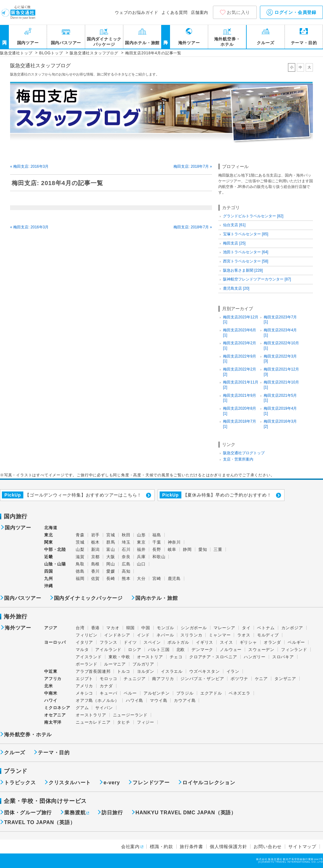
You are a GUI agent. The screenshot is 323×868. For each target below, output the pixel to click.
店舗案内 (200, 12)
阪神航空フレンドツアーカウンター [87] (257, 279)
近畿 (49, 557)
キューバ (108, 693)
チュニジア (135, 679)
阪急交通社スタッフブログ (40, 66)
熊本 (126, 579)
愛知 (203, 549)
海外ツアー (189, 43)
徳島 (80, 571)
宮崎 (157, 579)
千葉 (157, 542)
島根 (96, 564)
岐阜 (172, 549)
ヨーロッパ (55, 642)
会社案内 (130, 847)
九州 (49, 579)
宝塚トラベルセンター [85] (246, 234)
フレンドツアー (151, 783)
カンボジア (292, 628)
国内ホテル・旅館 (142, 43)
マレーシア (224, 628)
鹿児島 (174, 579)
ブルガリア (143, 664)
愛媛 (111, 571)
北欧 (181, 650)
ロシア (135, 650)
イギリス (205, 642)
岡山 (111, 564)
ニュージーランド (130, 715)
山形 (141, 535)
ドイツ (130, 642)
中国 (146, 628)
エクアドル (211, 693)
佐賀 (96, 579)
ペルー (130, 693)
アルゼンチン (157, 693)
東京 (141, 542)
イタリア (84, 642)
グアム (82, 708)
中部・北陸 (55, 549)
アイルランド (108, 650)
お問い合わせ (268, 847)
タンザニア (285, 679)
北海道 (51, 528)
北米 (49, 686)
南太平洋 (53, 722)
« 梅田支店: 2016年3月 (29, 166)
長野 (157, 549)
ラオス (244, 635)
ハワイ (51, 700)
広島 (126, 564)
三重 (218, 549)
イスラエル (172, 671)
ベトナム (266, 628)
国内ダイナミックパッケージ (104, 42)
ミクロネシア (57, 708)
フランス (108, 642)
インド (143, 635)
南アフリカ (163, 679)
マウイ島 (159, 700)
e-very (112, 783)
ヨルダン (146, 671)
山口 (141, 564)
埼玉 (126, 542)
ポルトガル (178, 642)
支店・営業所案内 (238, 459)
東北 (49, 535)
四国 (49, 571)
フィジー (146, 722)
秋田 (126, 535)
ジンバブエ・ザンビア (202, 679)
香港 (96, 628)
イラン (233, 671)
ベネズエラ (240, 693)
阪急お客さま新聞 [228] (243, 270)
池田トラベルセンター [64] (246, 252)
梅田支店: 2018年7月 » (193, 166)
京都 (96, 557)
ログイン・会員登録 (291, 12)
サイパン (104, 708)
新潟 (96, 549)
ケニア (261, 679)
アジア (51, 628)
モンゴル (165, 628)
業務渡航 (75, 813)
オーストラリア (91, 715)
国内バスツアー (66, 43)
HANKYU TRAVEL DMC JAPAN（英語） (186, 813)
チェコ (176, 657)
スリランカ (191, 635)
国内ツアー (28, 43)
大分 (141, 579)
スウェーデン (261, 650)
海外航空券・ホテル (227, 42)
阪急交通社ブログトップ (244, 453)
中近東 (51, 671)
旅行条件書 (191, 847)
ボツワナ (239, 679)
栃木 (96, 542)
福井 (141, 549)
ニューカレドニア (93, 722)
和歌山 (159, 557)
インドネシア (117, 635)
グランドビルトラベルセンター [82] (253, 216)
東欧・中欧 (119, 657)
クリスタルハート (70, 783)
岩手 (96, 535)
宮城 (111, 535)
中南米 (51, 693)
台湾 (80, 628)
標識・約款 (161, 847)
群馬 (111, 542)
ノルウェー (231, 650)
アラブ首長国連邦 (93, 671)
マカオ (113, 628)
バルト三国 (159, 650)
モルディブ (268, 635)
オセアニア (55, 715)
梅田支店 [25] (234, 243)
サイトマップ (302, 847)
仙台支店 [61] (234, 225)
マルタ (82, 650)
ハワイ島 (135, 700)
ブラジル (185, 693)
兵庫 (141, 557)
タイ (246, 628)
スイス (226, 642)
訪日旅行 (112, 813)
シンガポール (194, 628)
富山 (111, 549)
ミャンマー (220, 635)
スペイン (152, 642)
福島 (157, 535)
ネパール (165, 635)
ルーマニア (115, 664)
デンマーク (202, 650)
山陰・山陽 (55, 564)
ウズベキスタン (205, 671)
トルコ (123, 671)
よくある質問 (175, 12)
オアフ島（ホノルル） (97, 700)
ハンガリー (255, 657)
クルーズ (265, 43)
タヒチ (123, 722)
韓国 (131, 628)
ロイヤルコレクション (209, 783)
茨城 (80, 542)
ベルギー (296, 642)
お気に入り (238, 12)
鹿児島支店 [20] (236, 288)
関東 (49, 542)
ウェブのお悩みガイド (137, 12)
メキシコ (84, 693)
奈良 (126, 557)
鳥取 (80, 564)
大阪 (111, 557)
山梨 (80, 549)
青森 (80, 535)
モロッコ (108, 679)
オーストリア (150, 657)
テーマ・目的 (304, 43)
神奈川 (174, 542)
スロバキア (283, 657)
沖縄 (49, 586)
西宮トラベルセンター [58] (246, 261)
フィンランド (294, 650)
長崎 (111, 579)
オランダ (272, 642)
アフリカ (53, 679)
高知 (126, 571)
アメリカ (84, 686)
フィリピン (87, 635)
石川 (126, 549)
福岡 (80, 579)
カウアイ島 (185, 700)
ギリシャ (248, 642)
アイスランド (89, 657)
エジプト (84, 679)
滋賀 (80, 557)
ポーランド (87, 664)
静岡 (187, 549)
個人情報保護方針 (228, 847)
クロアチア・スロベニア (213, 657)
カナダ (106, 686)
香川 (96, 571)
